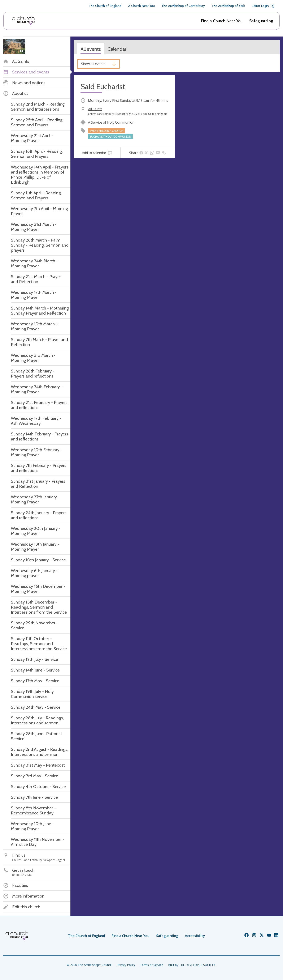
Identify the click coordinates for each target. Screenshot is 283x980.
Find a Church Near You (222, 21)
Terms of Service (152, 965)
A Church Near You (141, 6)
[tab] (97, 153)
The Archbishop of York (228, 6)
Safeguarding (261, 21)
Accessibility (195, 936)
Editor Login (263, 6)
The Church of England (105, 6)
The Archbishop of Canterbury (183, 6)
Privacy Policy (126, 965)
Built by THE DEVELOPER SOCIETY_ (192, 965)
